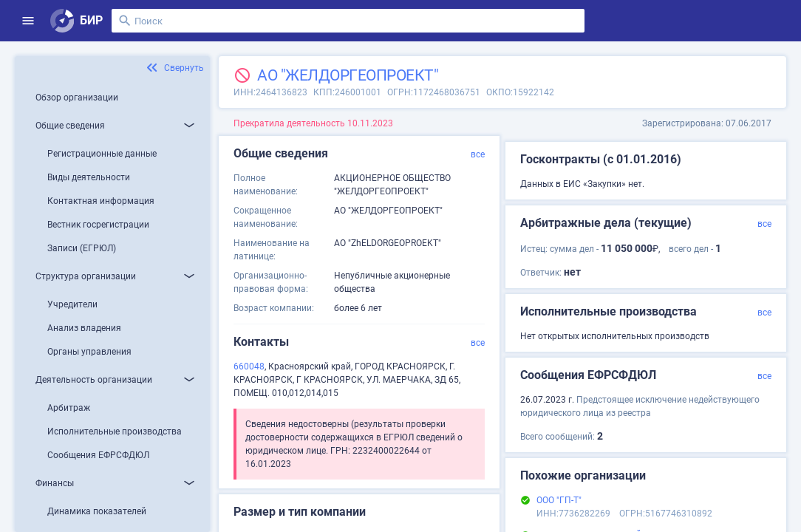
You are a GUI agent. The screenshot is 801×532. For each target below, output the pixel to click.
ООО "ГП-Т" (559, 500)
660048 (249, 366)
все (478, 154)
